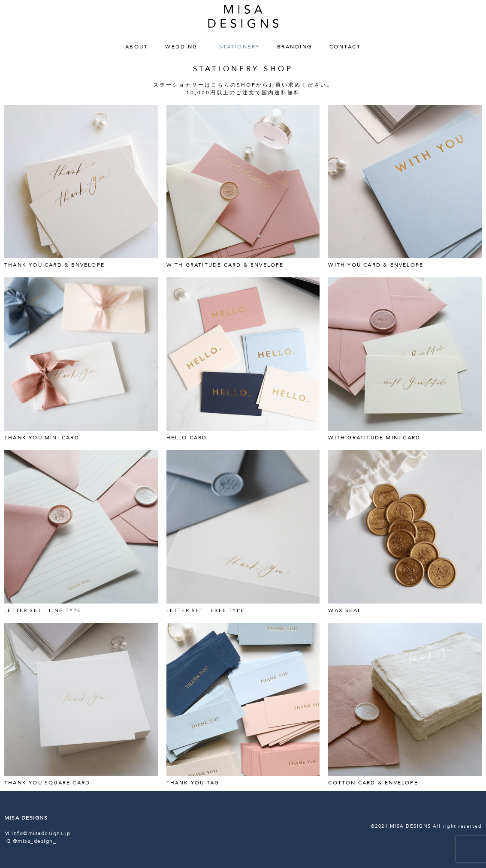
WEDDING (184, 47)
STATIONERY (240, 47)
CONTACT (345, 47)
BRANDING (295, 47)
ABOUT (137, 47)
